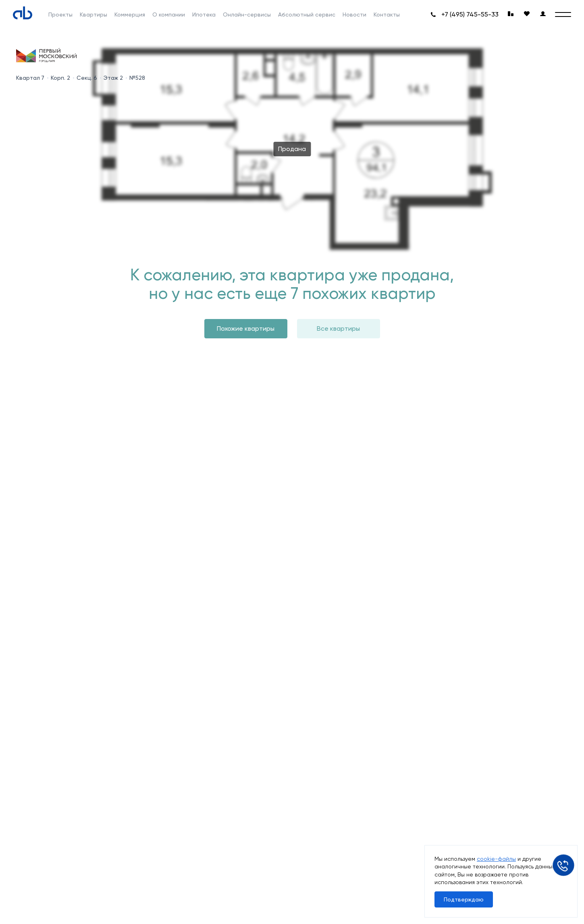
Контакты (387, 15)
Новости (354, 15)
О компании (169, 15)
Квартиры (94, 15)
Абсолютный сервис (307, 15)
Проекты (60, 15)
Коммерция (130, 15)
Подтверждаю (464, 899)
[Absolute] (23, 13)
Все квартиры (338, 328)
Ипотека (204, 15)
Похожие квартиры (246, 328)
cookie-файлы (496, 859)
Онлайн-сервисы (247, 15)
